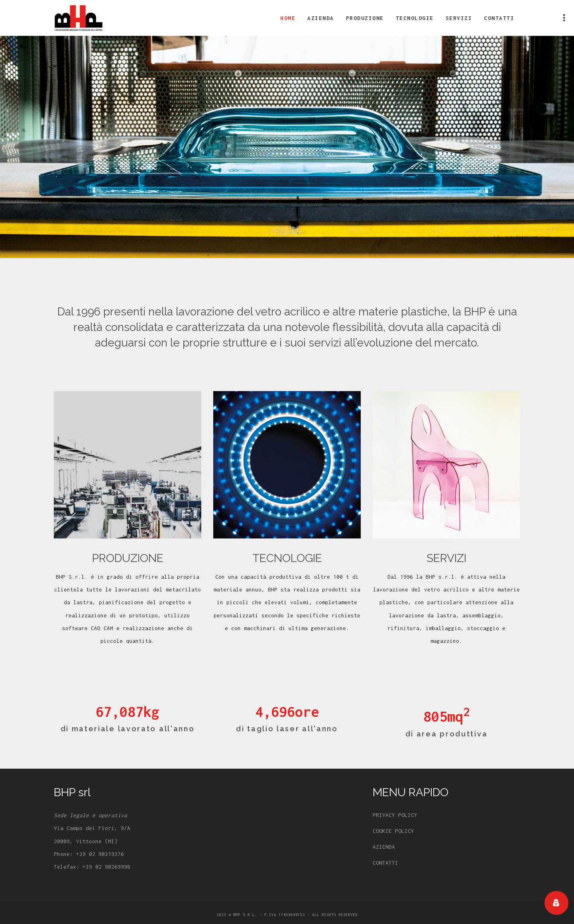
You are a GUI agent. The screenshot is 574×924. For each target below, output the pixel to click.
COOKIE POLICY (393, 831)
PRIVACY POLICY (395, 815)
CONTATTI (385, 863)
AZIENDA (384, 847)
